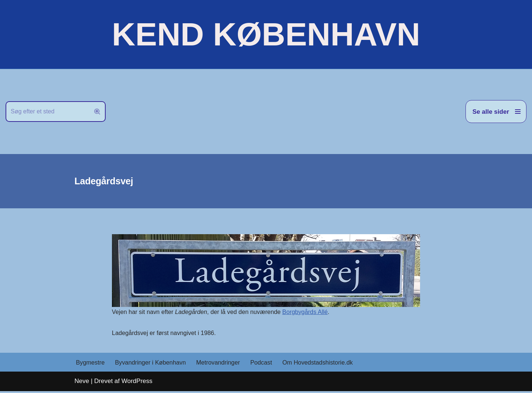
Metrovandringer (224, 364)
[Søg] (47, 112)
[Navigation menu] (496, 112)
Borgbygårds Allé (314, 312)
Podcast (268, 364)
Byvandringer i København (153, 364)
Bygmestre (91, 364)
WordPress (137, 383)
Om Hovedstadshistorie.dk (326, 364)
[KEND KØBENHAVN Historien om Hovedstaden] (266, 34)
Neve (82, 383)
